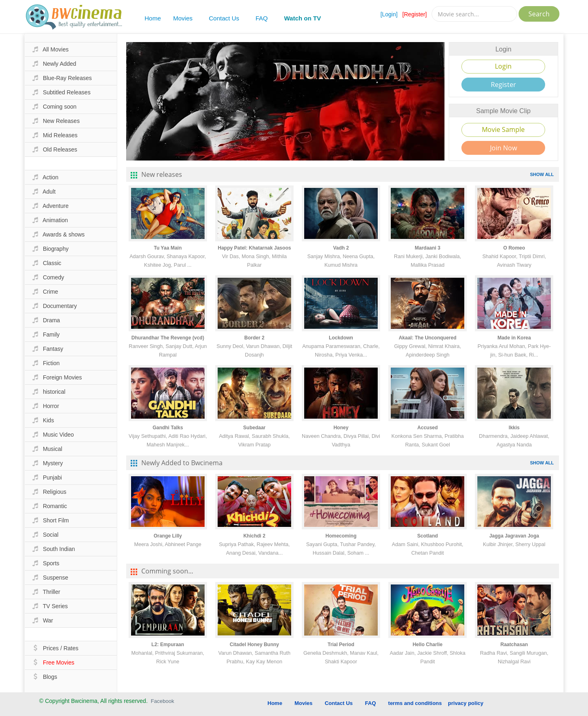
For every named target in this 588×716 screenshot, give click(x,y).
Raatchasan (514, 645)
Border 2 (254, 338)
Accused (428, 428)
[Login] (389, 14)
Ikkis (514, 428)
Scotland (428, 536)
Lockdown (341, 338)
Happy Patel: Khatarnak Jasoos (254, 248)
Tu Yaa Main (168, 248)
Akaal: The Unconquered (427, 338)
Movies (183, 18)
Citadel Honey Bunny (255, 645)
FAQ (262, 18)
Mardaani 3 (428, 248)
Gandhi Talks (168, 428)
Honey (341, 428)
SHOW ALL (542, 174)
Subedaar (255, 428)
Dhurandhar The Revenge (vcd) (168, 338)
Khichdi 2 (254, 536)
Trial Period (341, 645)
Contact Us (224, 18)
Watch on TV (303, 18)
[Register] (414, 14)
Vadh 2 (341, 248)
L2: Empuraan (168, 645)
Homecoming (341, 536)
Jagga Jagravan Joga (514, 536)
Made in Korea (514, 338)
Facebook (162, 701)
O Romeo (514, 248)
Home (153, 18)
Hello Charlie (427, 645)
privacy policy (466, 703)
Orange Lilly (168, 536)
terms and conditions (415, 703)
